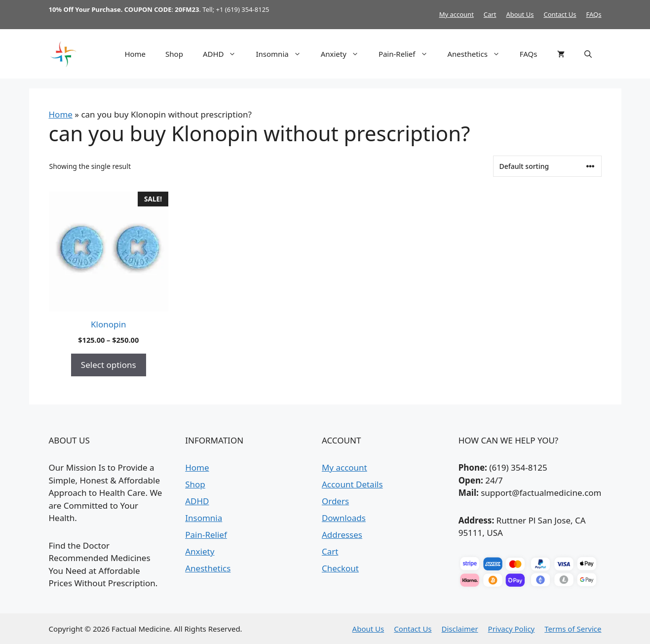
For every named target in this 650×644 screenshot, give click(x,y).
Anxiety (345, 54)
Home (135, 54)
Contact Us (560, 14)
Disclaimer (460, 629)
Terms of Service (573, 629)
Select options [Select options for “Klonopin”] (109, 365)
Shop (174, 54)
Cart (490, 14)
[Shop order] (547, 166)
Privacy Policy (512, 629)
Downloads (344, 518)
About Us (520, 14)
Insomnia (283, 54)
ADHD (225, 54)
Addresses (342, 535)
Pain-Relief (408, 54)
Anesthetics (479, 54)
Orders (335, 501)
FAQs (594, 14)
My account (457, 14)
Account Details (352, 484)
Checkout (340, 568)
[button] (588, 54)
